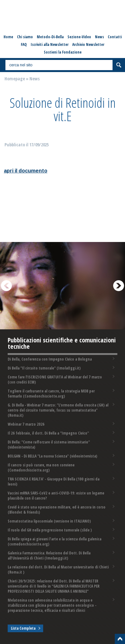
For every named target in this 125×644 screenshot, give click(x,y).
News (35, 79)
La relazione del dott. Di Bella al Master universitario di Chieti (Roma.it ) (58, 570)
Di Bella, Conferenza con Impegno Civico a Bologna (50, 359)
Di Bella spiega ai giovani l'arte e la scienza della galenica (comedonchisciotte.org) (55, 542)
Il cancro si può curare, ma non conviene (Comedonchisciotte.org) (41, 468)
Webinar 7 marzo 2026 (26, 424)
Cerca (119, 65)
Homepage (15, 79)
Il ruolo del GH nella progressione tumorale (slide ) (50, 530)
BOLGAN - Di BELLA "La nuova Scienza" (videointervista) (52, 456)
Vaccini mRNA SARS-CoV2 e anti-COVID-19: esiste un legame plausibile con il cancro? (56, 496)
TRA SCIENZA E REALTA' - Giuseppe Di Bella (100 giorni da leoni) (54, 482)
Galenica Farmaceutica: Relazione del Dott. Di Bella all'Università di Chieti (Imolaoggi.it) (49, 556)
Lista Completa (23, 628)
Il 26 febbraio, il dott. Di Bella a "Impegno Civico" (48, 433)
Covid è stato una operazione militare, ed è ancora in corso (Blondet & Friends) (57, 510)
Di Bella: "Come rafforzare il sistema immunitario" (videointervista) (49, 445)
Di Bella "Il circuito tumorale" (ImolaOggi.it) (44, 368)
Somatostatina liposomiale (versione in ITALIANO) (49, 521)
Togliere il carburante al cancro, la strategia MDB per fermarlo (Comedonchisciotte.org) (51, 394)
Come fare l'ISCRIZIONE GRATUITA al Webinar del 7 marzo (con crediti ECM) (55, 380)
